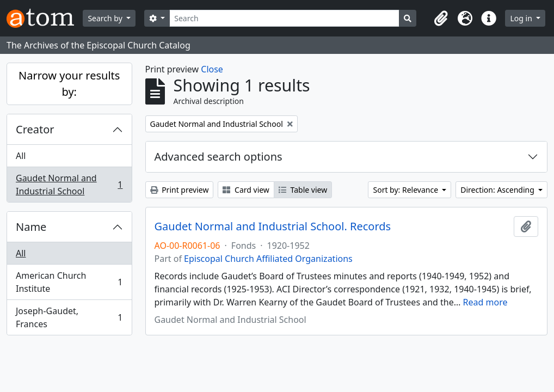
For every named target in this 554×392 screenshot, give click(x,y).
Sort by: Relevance (406, 190)
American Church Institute (69, 282)
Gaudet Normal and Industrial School (69, 185)
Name (31, 227)
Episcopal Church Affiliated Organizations (268, 259)
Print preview (180, 190)
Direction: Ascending (498, 190)
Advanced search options (218, 157)
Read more (485, 302)
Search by (106, 18)
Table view (303, 190)
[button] (441, 19)
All (21, 156)
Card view (246, 190)
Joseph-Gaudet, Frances (69, 317)
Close (212, 69)
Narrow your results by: (69, 84)
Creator (35, 129)
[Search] (284, 18)
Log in (522, 18)
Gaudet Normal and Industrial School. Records (273, 226)
